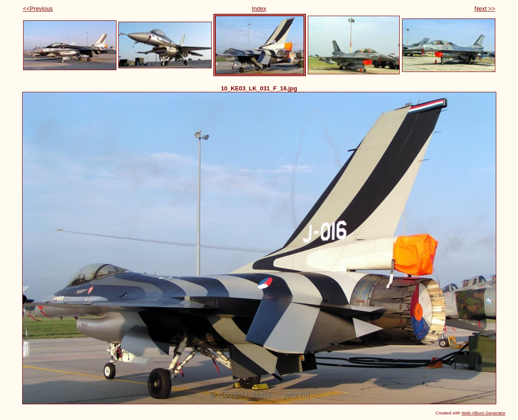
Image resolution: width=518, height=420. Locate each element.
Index (259, 9)
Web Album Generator (484, 413)
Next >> (485, 9)
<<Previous (38, 9)
